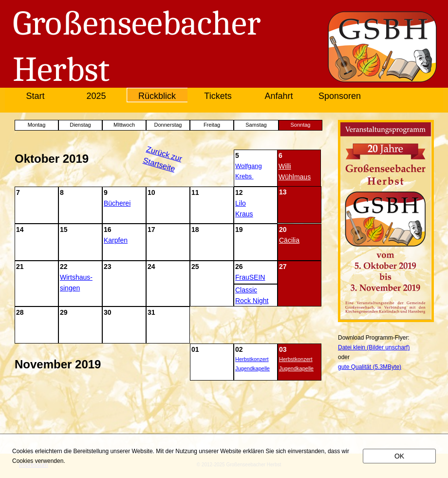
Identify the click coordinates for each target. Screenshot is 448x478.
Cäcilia (289, 240)
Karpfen (116, 240)
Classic (246, 290)
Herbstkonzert (252, 359)
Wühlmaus (295, 177)
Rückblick (157, 96)
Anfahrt (279, 96)
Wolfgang (249, 166)
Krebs (243, 176)
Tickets (218, 96)
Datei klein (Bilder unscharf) (374, 347)
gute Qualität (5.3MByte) (370, 367)
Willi (285, 166)
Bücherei (117, 203)
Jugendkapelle (252, 368)
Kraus (244, 214)
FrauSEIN (250, 277)
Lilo (241, 203)
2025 (96, 96)
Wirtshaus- (76, 277)
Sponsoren (340, 96)
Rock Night (252, 301)
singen (70, 288)
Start (35, 96)
